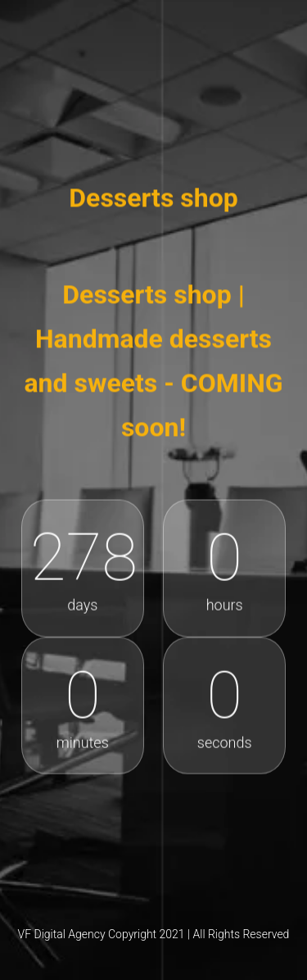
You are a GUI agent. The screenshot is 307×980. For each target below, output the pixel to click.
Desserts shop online (154, 106)
